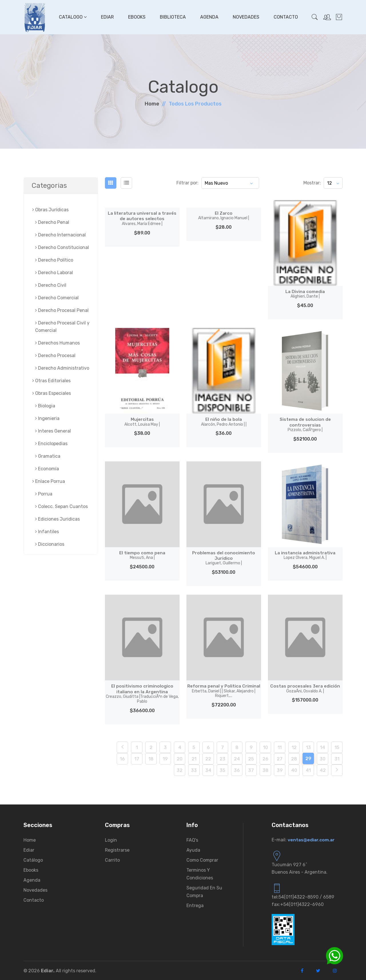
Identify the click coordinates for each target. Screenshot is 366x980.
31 (337, 758)
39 (280, 770)
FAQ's (192, 839)
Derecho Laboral (54, 273)
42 (323, 770)
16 (122, 758)
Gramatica (48, 456)
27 (280, 758)
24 (237, 758)
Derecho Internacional (60, 235)
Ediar (107, 17)
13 (308, 747)
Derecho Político (54, 260)
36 (237, 770)
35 (222, 770)
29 (308, 758)
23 (222, 758)
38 (265, 770)
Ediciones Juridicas (57, 519)
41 (308, 770)
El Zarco (224, 216)
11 (280, 747)
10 (265, 747)
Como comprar (202, 860)
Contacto (286, 17)
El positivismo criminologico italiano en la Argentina (142, 693)
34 (208, 770)
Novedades (246, 17)
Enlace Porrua (49, 481)
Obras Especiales (52, 393)
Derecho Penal (52, 222)
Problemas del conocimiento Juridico (224, 558)
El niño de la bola (224, 422)
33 (194, 770)
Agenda (209, 17)
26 (265, 758)
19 (165, 758)
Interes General (53, 431)
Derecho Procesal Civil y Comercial (62, 327)
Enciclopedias (51, 444)
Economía (47, 469)
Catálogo (33, 860)
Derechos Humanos (57, 343)
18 (151, 758)
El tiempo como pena (142, 555)
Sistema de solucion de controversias (305, 424)
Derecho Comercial (57, 298)
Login (111, 839)
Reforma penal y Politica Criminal (224, 693)
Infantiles (47, 532)
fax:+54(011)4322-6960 (298, 904)
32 (180, 770)
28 (294, 758)
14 (323, 747)
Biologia (45, 406)
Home (152, 104)
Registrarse (117, 849)
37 (251, 770)
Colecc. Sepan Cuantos (61, 506)
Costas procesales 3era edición (305, 688)
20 (180, 758)
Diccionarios (50, 544)
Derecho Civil (51, 285)
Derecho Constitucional (62, 247)
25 (251, 758)
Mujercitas (142, 422)
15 (337, 747)
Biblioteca (173, 17)
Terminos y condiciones (200, 873)
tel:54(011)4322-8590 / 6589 (303, 896)
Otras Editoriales (51, 381)
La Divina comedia (305, 294)
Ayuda (193, 849)
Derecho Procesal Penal (62, 310)
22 (208, 758)
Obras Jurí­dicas (50, 210)
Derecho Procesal (55, 355)
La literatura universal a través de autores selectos (142, 218)
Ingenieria (47, 418)
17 (137, 758)
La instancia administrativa (305, 555)
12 (294, 747)
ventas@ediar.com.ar (312, 839)
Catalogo (72, 17)
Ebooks (137, 17)
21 (194, 758)
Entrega (195, 905)
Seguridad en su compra (204, 891)
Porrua (44, 494)
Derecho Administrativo (62, 368)
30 (323, 758)
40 (294, 770)
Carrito (112, 860)
